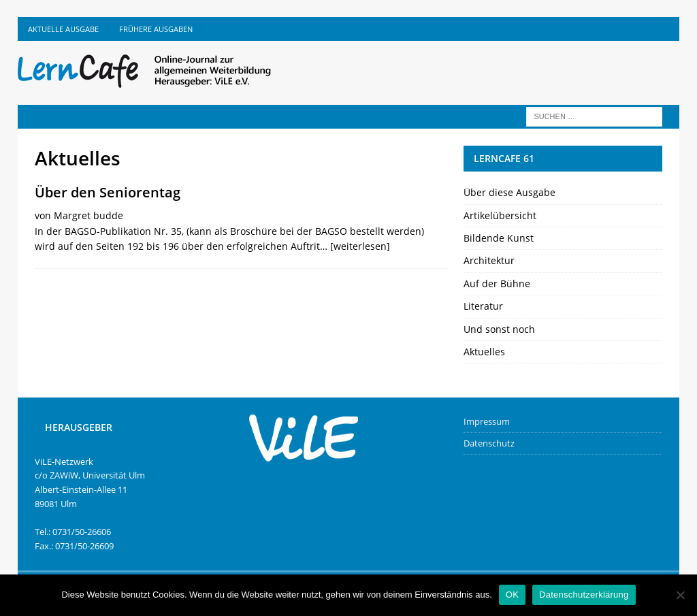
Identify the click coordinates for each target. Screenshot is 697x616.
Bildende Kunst (499, 238)
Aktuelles (484, 352)
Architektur (489, 260)
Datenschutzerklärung (584, 595)
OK (512, 595)
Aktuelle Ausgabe (63, 29)
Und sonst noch (499, 329)
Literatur (483, 306)
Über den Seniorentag (108, 192)
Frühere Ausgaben (156, 29)
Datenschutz (489, 443)
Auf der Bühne (497, 283)
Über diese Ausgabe (509, 192)
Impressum (487, 421)
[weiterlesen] (360, 246)
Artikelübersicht (500, 215)
